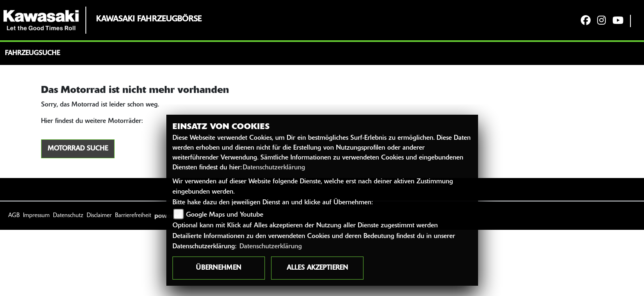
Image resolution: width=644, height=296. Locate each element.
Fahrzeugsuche (32, 53)
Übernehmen (218, 268)
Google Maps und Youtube (225, 215)
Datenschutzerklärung (274, 168)
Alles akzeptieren (317, 268)
